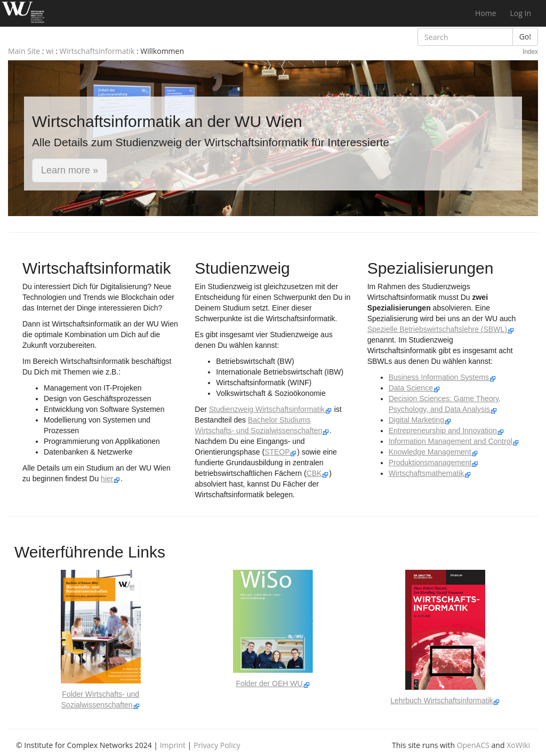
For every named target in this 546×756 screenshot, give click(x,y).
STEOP (281, 452)
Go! (525, 37)
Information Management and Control (454, 441)
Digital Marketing (420, 420)
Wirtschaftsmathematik (430, 473)
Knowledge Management (434, 452)
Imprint (173, 745)
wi (50, 51)
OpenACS (473, 745)
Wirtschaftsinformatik (97, 51)
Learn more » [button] (70, 170)
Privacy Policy (217, 745)
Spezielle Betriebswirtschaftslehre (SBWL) (441, 329)
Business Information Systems (443, 377)
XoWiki (518, 745)
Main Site (24, 51)
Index (530, 52)
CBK (318, 473)
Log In (521, 13)
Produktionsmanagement (434, 463)
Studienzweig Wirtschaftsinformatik (271, 409)
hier (111, 479)
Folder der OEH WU (273, 683)
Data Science (415, 388)
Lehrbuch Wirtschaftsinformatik (445, 701)
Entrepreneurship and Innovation (447, 431)
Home (486, 13)
